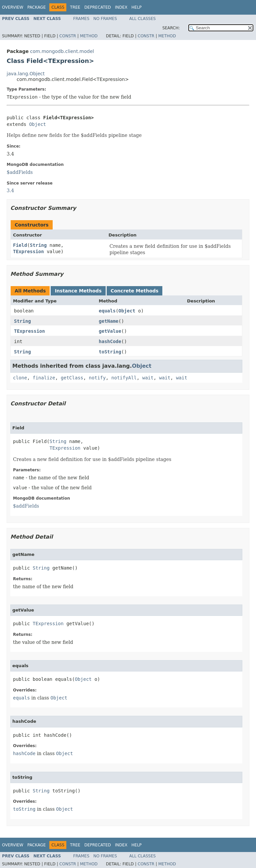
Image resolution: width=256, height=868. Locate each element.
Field (20, 245)
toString (110, 352)
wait (148, 378)
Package (36, 7)
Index (121, 7)
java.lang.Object (26, 74)
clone (20, 378)
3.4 (10, 191)
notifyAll (124, 378)
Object (37, 124)
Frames (81, 19)
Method (89, 36)
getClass (72, 378)
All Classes (142, 19)
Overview (13, 7)
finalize (44, 378)
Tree (75, 7)
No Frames (105, 19)
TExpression (28, 251)
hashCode (110, 341)
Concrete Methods (135, 291)
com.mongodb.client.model (62, 51)
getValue (110, 331)
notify (97, 378)
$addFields (20, 172)
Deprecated (98, 7)
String (38, 245)
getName (108, 321)
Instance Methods (78, 291)
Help (136, 7)
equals (107, 311)
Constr (68, 36)
